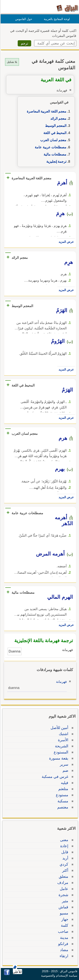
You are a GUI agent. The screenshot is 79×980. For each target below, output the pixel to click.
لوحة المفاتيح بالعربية (56, 19)
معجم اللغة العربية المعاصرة (46, 111)
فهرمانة (61, 682)
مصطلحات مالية (54, 154)
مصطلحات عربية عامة (50, 147)
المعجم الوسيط (55, 126)
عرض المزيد (66, 242)
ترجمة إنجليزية (56, 162)
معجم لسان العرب (53, 140)
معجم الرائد (58, 119)
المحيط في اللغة (54, 133)
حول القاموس (23, 19)
